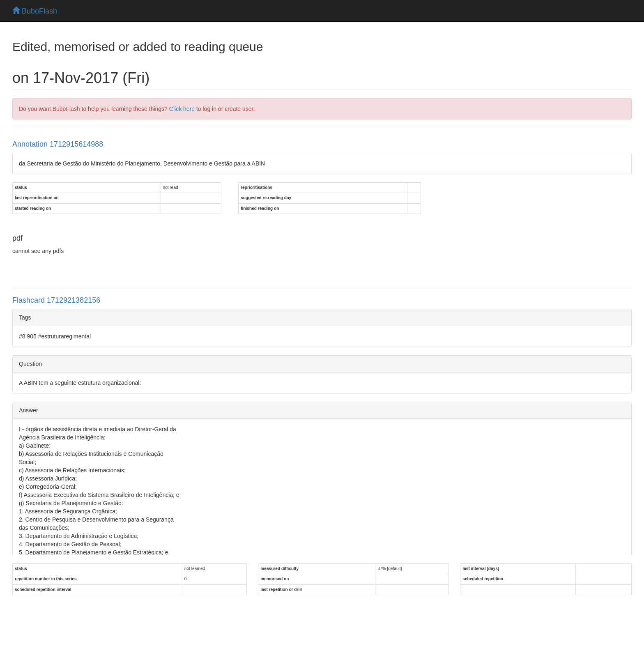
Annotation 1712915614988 (58, 144)
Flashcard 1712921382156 (56, 300)
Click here (182, 109)
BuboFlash (35, 11)
